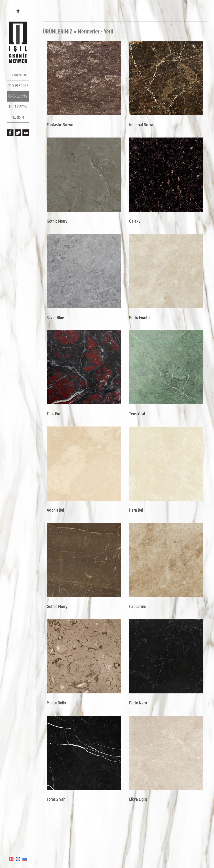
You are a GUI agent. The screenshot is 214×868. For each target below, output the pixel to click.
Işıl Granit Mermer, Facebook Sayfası (10, 133)
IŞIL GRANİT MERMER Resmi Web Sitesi (18, 42)
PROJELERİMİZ (18, 86)
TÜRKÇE (11, 859)
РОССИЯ (25, 859)
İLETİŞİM (18, 117)
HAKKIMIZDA (18, 75)
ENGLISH (18, 859)
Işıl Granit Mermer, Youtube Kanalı (26, 133)
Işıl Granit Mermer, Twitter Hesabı (18, 133)
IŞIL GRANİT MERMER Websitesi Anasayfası (18, 11)
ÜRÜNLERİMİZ (18, 96)
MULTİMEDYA (18, 107)
